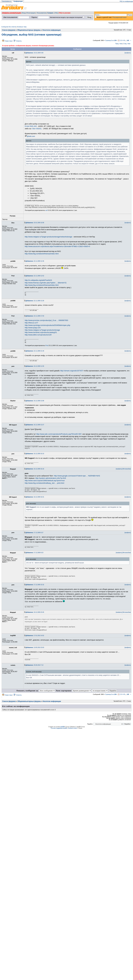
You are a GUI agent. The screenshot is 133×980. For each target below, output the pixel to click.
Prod (47, 346)
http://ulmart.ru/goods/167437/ (72, 371)
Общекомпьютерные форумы (29, 30)
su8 (47, 210)
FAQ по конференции (126, 1)
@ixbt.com (30, 136)
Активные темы (22, 27)
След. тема (127, 44)
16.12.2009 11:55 (35, 366)
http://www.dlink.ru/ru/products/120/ (38, 335)
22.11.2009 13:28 (35, 301)
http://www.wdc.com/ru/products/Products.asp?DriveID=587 (59, 434)
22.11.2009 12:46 (35, 261)
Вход (24, 13)
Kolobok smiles (73, 728)
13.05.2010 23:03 (35, 647)
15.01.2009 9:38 (34, 53)
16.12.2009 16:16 (35, 469)
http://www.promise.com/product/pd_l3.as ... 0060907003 (46, 320)
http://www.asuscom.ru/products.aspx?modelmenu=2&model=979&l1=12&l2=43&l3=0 (57, 246)
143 (128, 40)
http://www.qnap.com (33, 328)
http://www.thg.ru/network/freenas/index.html (42, 254)
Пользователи (41, 13)
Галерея (50, 13)
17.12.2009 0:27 (34, 533)
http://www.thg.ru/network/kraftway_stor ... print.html (44, 483)
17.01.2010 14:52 (35, 636)
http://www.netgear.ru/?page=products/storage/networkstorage (48, 237)
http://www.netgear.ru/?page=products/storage (42, 330)
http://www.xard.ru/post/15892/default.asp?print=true (45, 481)
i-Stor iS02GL (37, 129)
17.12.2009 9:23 (34, 553)
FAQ (56, 13)
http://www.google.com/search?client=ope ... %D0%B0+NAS (77, 476)
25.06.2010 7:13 (34, 665)
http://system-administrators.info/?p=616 (51, 478)
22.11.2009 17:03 (35, 316)
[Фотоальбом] (127, 469)
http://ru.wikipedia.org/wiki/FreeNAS (38, 280)
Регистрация (31, 13)
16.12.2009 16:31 (35, 497)
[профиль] (128, 53)
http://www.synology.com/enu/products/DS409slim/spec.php (47, 325)
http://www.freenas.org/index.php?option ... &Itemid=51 (46, 283)
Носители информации (52, 30)
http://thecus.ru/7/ (31, 323)
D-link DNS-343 (31, 126)
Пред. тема (119, 44)
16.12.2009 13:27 (35, 425)
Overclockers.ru (7, 1)
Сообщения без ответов (9, 27)
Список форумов (9, 30)
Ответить (19, 41)
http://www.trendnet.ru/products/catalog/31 (41, 332)
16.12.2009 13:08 (35, 401)
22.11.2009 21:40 (35, 351)
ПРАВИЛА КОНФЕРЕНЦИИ (11, 13)
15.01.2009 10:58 (35, 223)
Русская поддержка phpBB (59, 728)
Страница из (111, 40)
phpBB (62, 727)
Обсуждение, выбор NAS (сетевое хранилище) (31, 35)
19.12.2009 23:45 (35, 612)
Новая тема (8, 41)
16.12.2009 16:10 (35, 454)
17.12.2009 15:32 (35, 585)
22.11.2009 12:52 (35, 276)
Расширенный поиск (120, 17)
